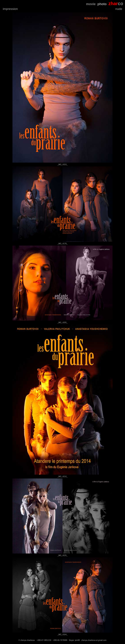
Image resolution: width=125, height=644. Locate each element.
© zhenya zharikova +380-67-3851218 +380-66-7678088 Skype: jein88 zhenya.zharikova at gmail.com (62, 640)
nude (119, 9)
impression (10, 9)
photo (102, 4)
